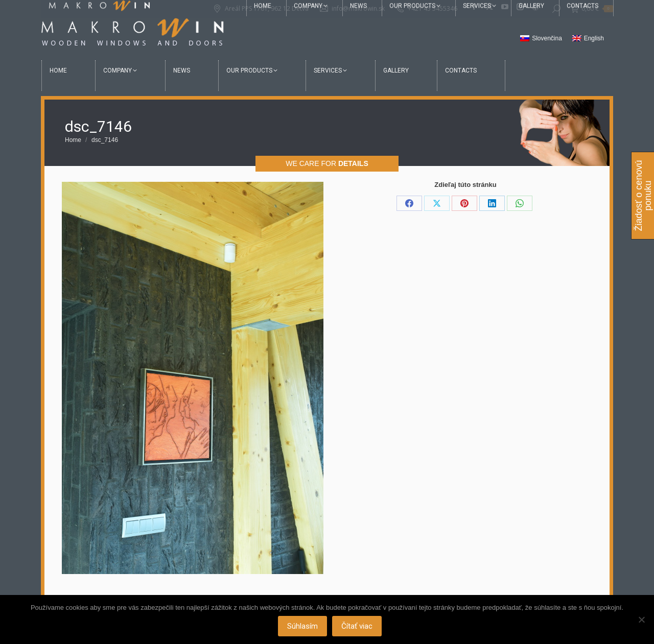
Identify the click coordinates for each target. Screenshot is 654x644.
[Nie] (641, 619)
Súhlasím (302, 626)
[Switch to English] (588, 39)
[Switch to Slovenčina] (541, 39)
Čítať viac (357, 626)
